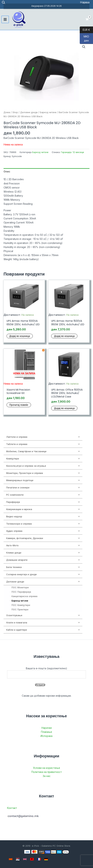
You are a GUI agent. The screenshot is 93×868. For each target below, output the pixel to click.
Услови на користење (46, 768)
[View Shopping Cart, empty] (87, 19)
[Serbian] (18, 859)
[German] (46, 859)
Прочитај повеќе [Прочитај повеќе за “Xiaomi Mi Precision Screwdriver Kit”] (19, 405)
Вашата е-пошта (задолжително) (46, 673)
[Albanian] (32, 859)
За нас (47, 776)
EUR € (85, 30)
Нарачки (47, 728)
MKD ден (84, 39)
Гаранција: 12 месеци (72, 152)
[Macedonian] (11, 859)
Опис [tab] (7, 171)
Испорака (46, 736)
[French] (39, 859)
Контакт (12, 808)
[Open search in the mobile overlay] (4, 2)
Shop (15, 112)
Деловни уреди (29, 112)
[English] (25, 859)
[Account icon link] (85, 2)
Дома (7, 112)
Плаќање (46, 732)
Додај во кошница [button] (20, 336)
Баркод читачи (48, 112)
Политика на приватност (47, 772)
